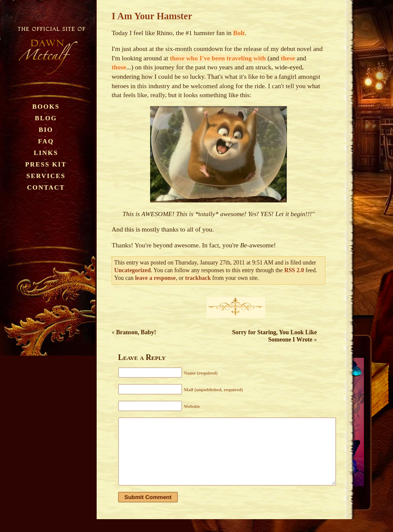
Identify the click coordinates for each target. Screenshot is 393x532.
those (119, 67)
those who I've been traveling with (218, 58)
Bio (46, 129)
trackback (198, 278)
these (288, 58)
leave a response (155, 278)
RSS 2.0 (294, 270)
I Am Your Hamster (152, 16)
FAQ (46, 141)
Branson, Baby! (136, 332)
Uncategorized (132, 270)
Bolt (239, 33)
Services (46, 176)
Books (46, 106)
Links (46, 153)
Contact (46, 187)
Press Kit (46, 164)
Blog (46, 118)
